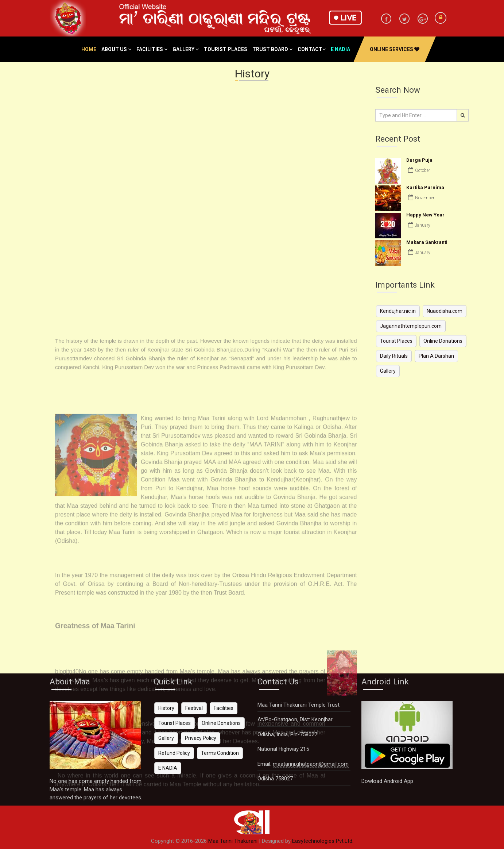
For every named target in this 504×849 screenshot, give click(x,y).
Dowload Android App (387, 781)
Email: (303, 764)
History (166, 708)
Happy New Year (425, 215)
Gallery (186, 49)
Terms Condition (220, 753)
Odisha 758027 (275, 779)
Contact (312, 49)
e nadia (340, 49)
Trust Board (272, 49)
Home (89, 49)
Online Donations (443, 341)
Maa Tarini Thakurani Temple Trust (298, 705)
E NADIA (168, 768)
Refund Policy (174, 753)
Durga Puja (419, 160)
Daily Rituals (394, 356)
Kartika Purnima (425, 187)
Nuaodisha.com (445, 311)
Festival (194, 708)
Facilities (152, 49)
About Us (116, 49)
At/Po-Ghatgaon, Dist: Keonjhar (295, 719)
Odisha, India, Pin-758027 (287, 734)
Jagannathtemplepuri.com (411, 326)
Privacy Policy (201, 738)
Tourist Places (226, 49)
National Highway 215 (283, 749)
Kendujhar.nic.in (398, 311)
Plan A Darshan (436, 356)
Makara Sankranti (427, 242)
